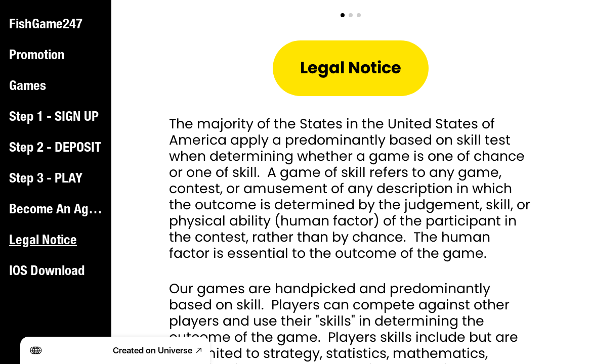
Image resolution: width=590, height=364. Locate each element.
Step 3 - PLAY (46, 179)
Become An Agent (57, 210)
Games (28, 87)
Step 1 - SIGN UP (54, 118)
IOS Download (47, 272)
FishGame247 (46, 25)
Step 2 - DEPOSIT (55, 149)
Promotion (37, 56)
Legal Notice (43, 241)
